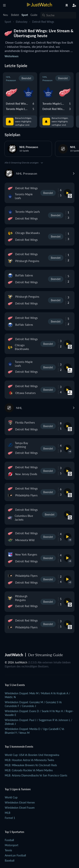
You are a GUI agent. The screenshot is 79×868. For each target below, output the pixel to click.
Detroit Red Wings (43, 22)
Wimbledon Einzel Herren (20, 802)
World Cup (11, 797)
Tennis (8, 850)
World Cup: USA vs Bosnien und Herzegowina (32, 755)
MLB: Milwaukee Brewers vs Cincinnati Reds (31, 765)
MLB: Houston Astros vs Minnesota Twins (29, 760)
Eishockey (22, 22)
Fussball (9, 840)
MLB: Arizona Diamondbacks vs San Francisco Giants (36, 775)
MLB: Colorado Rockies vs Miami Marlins (29, 770)
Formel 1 (10, 818)
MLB (8, 813)
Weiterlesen (12, 56)
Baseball (10, 861)
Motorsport (12, 845)
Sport (8, 22)
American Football (15, 855)
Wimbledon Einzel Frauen (20, 808)
